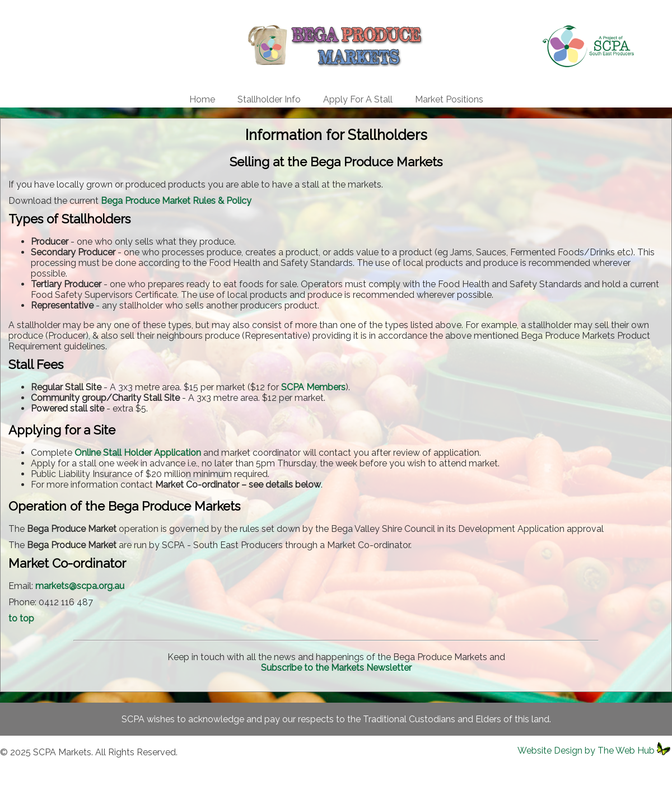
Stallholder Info (269, 99)
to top (21, 618)
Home (202, 99)
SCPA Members (313, 387)
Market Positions (449, 99)
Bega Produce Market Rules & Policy (176, 201)
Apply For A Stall (358, 99)
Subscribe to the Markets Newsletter (336, 668)
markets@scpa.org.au (80, 586)
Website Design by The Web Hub (586, 751)
